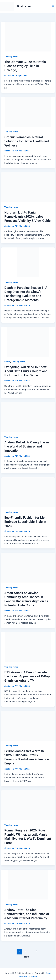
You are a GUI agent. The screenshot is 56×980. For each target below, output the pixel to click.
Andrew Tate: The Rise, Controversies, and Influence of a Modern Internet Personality (27, 914)
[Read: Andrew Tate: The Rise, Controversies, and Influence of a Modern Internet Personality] (28, 884)
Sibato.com (24, 6)
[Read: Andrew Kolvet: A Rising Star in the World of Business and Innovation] (28, 417)
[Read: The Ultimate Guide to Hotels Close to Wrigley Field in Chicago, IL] (28, 36)
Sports (7, 362)
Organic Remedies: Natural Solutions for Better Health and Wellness (27, 141)
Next (28, 957)
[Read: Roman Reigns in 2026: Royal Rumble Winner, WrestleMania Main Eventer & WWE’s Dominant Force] (28, 805)
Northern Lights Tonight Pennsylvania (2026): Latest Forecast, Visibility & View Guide (28, 217)
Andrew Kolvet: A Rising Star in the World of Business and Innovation (27, 446)
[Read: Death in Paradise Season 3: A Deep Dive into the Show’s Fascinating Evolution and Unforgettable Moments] (28, 262)
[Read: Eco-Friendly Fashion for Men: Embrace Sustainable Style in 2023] (28, 492)
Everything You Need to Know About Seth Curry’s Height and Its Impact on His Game (26, 371)
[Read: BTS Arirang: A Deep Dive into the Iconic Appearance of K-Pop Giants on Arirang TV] (28, 647)
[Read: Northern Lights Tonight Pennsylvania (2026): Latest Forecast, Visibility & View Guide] (28, 187)
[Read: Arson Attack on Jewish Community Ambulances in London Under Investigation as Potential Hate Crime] (28, 567)
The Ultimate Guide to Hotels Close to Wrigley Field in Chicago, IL (25, 66)
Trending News (11, 56)
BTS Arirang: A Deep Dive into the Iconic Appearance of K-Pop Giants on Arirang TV (27, 676)
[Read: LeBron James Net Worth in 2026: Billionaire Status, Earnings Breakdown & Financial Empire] (28, 726)
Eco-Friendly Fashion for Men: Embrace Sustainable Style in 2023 (26, 522)
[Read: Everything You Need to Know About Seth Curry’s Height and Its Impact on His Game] (28, 342)
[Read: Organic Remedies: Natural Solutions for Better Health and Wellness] (28, 112)
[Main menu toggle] (53, 6)
